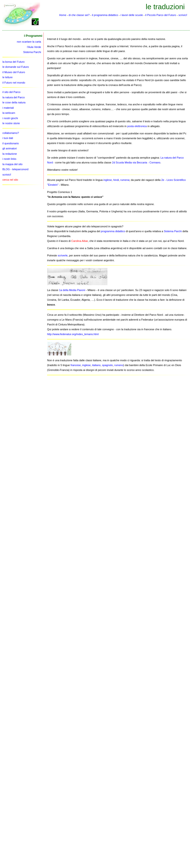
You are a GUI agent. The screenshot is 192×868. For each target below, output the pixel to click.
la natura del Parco (14, 97)
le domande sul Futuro (16, 67)
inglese (108, 180)
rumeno (119, 365)
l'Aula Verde (34, 47)
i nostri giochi (10, 118)
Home (63, 15)
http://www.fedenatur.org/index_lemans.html (73, 334)
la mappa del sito (12, 164)
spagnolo (108, 365)
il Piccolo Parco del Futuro (161, 15)
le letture (7, 77)
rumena (125, 180)
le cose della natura (14, 102)
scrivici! (183, 15)
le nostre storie (11, 123)
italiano (96, 365)
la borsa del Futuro (14, 62)
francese (76, 365)
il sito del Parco (11, 92)
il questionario (11, 143)
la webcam (9, 113)
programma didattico (113, 231)
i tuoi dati (8, 138)
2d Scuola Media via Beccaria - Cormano (136, 162)
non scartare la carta (29, 42)
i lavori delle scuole (132, 15)
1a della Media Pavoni (72, 290)
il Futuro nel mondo (14, 83)
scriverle (63, 255)
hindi (116, 180)
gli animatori (10, 148)
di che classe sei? (79, 15)
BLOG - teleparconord (15, 169)
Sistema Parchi (173, 231)
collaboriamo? (11, 133)
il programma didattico (105, 15)
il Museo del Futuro (14, 72)
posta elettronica (137, 126)
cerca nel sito (10, 180)
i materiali (8, 108)
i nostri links (9, 159)
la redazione (10, 154)
